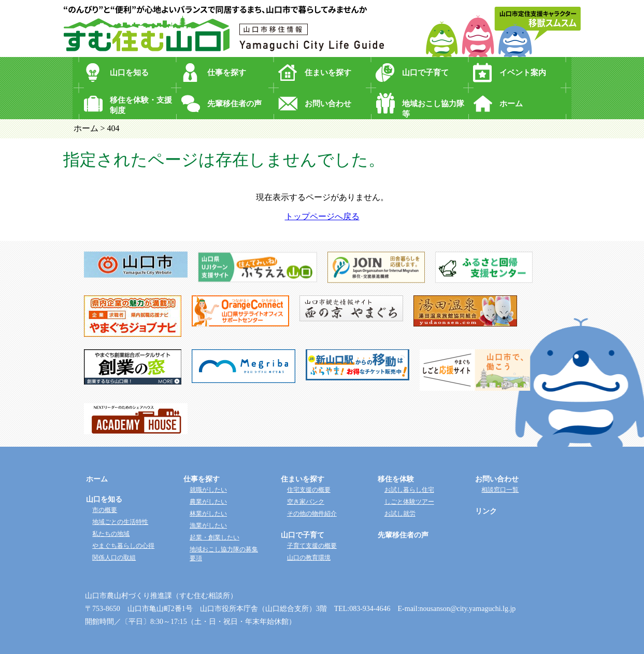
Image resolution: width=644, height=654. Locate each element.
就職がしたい (208, 490)
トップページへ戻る (322, 216)
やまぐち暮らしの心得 (123, 546)
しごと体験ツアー (409, 502)
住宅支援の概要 (309, 490)
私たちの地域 (111, 534)
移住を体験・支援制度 (141, 105)
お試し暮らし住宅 (409, 490)
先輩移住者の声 (234, 104)
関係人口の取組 (114, 558)
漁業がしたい (208, 525)
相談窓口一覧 (500, 490)
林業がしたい (208, 514)
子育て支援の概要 (312, 546)
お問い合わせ (328, 104)
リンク (486, 511)
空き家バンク (306, 502)
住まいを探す (328, 73)
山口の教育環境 (309, 558)
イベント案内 (523, 73)
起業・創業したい (214, 537)
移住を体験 (396, 479)
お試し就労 (400, 514)
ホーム (511, 104)
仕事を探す (227, 73)
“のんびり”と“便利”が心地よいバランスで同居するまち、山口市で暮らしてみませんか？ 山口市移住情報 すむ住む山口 (224, 29)
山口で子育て (425, 73)
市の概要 (105, 510)
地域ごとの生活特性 (120, 522)
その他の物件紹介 (312, 514)
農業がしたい (208, 502)
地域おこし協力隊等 (433, 109)
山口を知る (129, 73)
